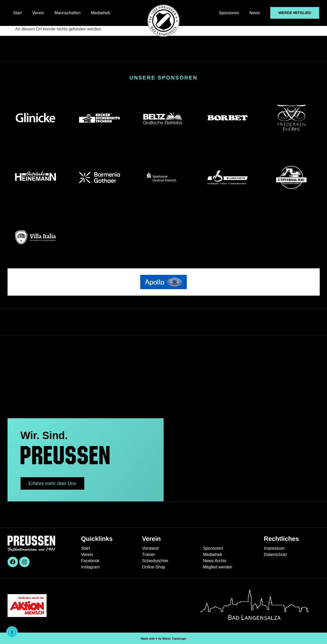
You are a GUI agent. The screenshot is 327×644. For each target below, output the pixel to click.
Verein (38, 13)
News (255, 13)
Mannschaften (68, 13)
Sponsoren (229, 13)
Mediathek (101, 13)
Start (17, 13)
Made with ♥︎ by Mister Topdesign (163, 639)
